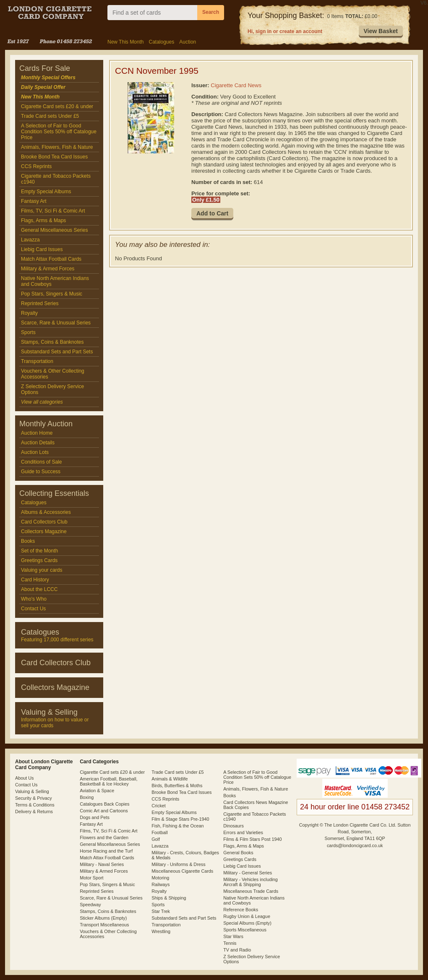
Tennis (230, 943)
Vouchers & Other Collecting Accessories (53, 374)
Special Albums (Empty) (247, 923)
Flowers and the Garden (104, 837)
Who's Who (34, 599)
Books (28, 541)
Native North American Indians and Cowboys (55, 281)
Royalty (29, 313)
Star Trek (161, 911)
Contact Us (33, 609)
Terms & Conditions (35, 805)
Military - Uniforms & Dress (178, 864)
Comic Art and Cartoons (104, 811)
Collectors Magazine (44, 531)
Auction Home (37, 433)
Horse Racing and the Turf (106, 851)
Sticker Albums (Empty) (103, 918)
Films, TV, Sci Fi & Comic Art (53, 211)
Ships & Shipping (169, 898)
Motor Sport (91, 878)
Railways (160, 884)
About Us (24, 778)
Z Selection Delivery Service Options (52, 389)
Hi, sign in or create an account (285, 31)
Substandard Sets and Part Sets (57, 352)
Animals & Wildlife (170, 779)
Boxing (87, 797)
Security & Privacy (34, 798)
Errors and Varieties (243, 832)
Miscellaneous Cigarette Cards (182, 871)
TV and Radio (237, 950)
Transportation (37, 361)
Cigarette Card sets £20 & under (57, 106)
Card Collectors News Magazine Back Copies (256, 805)
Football (159, 832)
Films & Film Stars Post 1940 (252, 839)
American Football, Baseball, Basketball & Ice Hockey (108, 781)
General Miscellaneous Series (54, 230)
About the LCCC (39, 589)
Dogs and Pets (95, 817)
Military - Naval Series (102, 864)
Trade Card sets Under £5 (50, 116)
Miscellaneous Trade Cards (251, 891)
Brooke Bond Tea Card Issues (54, 157)
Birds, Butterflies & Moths (177, 786)
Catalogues (161, 42)
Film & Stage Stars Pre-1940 (180, 819)
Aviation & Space (97, 791)
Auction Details (38, 443)
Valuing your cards (42, 570)
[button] (381, 31)
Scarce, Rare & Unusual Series (56, 323)
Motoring (160, 878)
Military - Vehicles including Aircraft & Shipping (251, 882)
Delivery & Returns (34, 811)
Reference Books (241, 910)
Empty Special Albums (46, 192)
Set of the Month (39, 551)
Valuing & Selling (32, 791)
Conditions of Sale (41, 462)
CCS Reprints (36, 166)
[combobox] (152, 13)
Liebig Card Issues (42, 249)
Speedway (90, 905)
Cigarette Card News (236, 85)
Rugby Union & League (247, 916)
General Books (238, 853)
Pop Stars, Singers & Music (52, 294)
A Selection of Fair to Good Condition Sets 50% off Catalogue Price (59, 132)
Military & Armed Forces (48, 269)
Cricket (159, 806)
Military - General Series (248, 873)
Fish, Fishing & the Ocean (177, 826)
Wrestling (161, 931)
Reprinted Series (40, 303)
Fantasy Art (34, 201)
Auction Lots (35, 452)
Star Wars (233, 936)
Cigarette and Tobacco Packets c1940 (56, 179)
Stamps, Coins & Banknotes (52, 342)
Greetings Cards (39, 560)
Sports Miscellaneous (245, 930)
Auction (188, 42)
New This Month (125, 42)
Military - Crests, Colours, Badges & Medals (185, 855)
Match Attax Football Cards (51, 259)
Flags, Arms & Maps (43, 220)
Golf (156, 839)
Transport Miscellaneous (104, 925)
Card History (35, 580)
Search (211, 12)
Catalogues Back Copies (104, 804)
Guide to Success (41, 472)
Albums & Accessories (46, 512)
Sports (28, 332)
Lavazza (30, 240)
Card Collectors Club (44, 522)
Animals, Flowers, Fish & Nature (57, 147)
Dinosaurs (234, 826)
